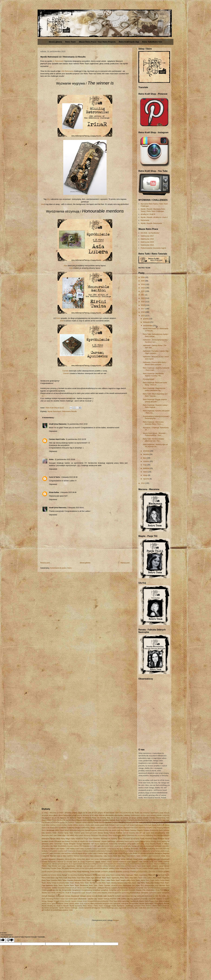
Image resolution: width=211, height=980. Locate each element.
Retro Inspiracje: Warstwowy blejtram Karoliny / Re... (153, 375)
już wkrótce (141, 846)
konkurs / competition (50, 851)
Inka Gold (53, 846)
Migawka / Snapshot (56, 859)
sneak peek (97, 893)
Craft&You (63, 828)
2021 (143, 295)
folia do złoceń (80, 841)
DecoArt (166, 828)
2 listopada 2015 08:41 (76, 508)
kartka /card (74, 849)
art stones (133, 818)
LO (139, 853)
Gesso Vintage (151, 841)
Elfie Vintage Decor (105, 835)
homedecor (122, 844)
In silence (166, 844)
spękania (118, 893)
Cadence (71, 823)
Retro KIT (152, 875)
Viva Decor (118, 901)
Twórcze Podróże (110, 899)
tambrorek (148, 896)
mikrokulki (68, 859)
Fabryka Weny (55, 839)
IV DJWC (94, 846)
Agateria (153, 813)
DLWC (95, 833)
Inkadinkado (62, 846)
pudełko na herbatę (49, 875)
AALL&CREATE (125, 813)
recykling (81, 875)
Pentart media (153, 868)
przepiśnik (159, 872)
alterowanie (109, 815)
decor (44, 830)
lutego (146, 475)
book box (145, 820)
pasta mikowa (70, 868)
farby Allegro (66, 839)
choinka (115, 823)
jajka (99, 846)
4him (117, 813)
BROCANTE (55, 823)
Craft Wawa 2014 (141, 825)
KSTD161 (121, 851)
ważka (44, 904)
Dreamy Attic (134, 833)
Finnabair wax (59, 841)
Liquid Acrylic (113, 853)
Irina (43, 204)
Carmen (65, 371)
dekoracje (81, 830)
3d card (88, 813)
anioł (148, 815)
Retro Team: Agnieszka (111, 878)
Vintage (50, 901)
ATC (64, 820)
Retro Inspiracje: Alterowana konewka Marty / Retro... (153, 423)
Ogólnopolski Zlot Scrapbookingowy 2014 (57, 864)
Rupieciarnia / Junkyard (96, 888)
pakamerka (120, 866)
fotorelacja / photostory (116, 841)
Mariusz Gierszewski (81, 856)
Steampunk (75, 896)
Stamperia (145, 893)
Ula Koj (130, 899)
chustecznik (131, 823)
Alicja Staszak (99, 815)
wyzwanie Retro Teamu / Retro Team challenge (151, 906)
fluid (72, 841)
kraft (65, 851)
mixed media (138, 859)
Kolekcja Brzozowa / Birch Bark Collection (140, 849)
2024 (143, 284)
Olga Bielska (52, 866)
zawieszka (131, 908)
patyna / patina (108, 868)
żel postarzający (57, 910)
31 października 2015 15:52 (77, 424)
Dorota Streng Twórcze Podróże (110, 833)
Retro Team (71, 42)
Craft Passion (120, 825)
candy (96, 823)
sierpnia (146, 454)
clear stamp (147, 823)
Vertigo (44, 901)
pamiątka (128, 866)
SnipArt (104, 893)
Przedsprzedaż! (149, 379)
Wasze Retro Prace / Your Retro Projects (97, 42)
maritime (70, 856)
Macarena (158, 853)
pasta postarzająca (82, 868)
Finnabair (96, 839)
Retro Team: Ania (126, 878)
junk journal (123, 846)
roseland (68, 888)
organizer (86, 866)
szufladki (118, 896)
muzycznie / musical (55, 862)
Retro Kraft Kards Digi (129, 42)
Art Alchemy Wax (104, 818)
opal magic (62, 866)
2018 (143, 305)
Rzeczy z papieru (111, 888)
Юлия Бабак (54, 492)
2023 (143, 288)
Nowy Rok (153, 862)
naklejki (98, 862)
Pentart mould (164, 868)
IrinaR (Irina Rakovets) (58, 424)
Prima (74, 872)
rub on (74, 888)
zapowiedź (122, 908)
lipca (145, 458)
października (148, 326)
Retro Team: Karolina (50, 880)
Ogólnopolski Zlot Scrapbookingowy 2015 (88, 864)
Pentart (133, 868)
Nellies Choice (107, 862)
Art (55, 818)
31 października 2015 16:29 (76, 439)
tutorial (100, 899)
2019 (143, 302)
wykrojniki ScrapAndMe (130, 904)
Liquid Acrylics (123, 853)
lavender (68, 853)
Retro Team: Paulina (61, 885)
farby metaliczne (77, 839)
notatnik (116, 862)
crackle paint (89, 825)
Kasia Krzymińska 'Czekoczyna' (104, 849)
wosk (77, 904)
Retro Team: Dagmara (161, 878)
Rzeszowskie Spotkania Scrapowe (131, 888)
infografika (45, 846)
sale (145, 888)
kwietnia (146, 468)
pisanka (50, 872)
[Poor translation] (10, 940)
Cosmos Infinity (55, 825)
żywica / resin (68, 910)
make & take (61, 856)
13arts (80, 813)
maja (145, 465)
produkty (119, 872)
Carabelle (108, 823)
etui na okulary (140, 835)
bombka (138, 820)
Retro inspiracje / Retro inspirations (134, 875)
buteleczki (64, 823)
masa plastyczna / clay (98, 856)
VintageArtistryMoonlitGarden (98, 901)
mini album (86, 859)
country (64, 825)
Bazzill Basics (77, 820)
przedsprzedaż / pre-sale (146, 872)
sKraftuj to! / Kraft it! (148, 214)
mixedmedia (148, 859)
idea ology (140, 844)
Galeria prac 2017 (147, 236)
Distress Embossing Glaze (153, 830)
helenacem (104, 844)
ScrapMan (113, 890)
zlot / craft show (140, 908)
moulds (44, 862)
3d (84, 813)
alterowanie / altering (122, 815)
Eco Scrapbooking (158, 833)
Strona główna (55, 42)
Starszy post (125, 563)
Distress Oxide (51, 833)
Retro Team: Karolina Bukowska (70, 880)
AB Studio (135, 813)
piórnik (44, 872)
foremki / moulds (101, 841)
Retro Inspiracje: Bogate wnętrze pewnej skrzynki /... (155, 401)
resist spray (106, 875)
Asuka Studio (57, 820)
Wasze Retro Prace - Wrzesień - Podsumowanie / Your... (155, 434)
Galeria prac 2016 (147, 239)
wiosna (72, 904)
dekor (57, 830)
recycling (73, 875)
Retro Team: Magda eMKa (121, 880)
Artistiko (152, 818)
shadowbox (150, 890)
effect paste (79, 835)
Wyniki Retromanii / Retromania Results (62, 411)
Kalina (53, 849)
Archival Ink (49, 818)
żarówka (156, 908)
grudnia (146, 319)
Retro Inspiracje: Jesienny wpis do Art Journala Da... (155, 446)
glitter (51, 844)
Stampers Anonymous (56, 896)
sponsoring (126, 893)
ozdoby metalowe (109, 866)
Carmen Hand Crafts (57, 439)
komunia (166, 849)
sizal (49, 893)
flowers (68, 841)
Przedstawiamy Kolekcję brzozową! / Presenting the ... (156, 417)
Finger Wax (88, 839)
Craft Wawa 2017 (52, 828)
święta (127, 896)
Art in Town (115, 818)
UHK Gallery (122, 899)
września (147, 451)
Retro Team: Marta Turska (155, 880)
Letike (90, 853)
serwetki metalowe (129, 890)
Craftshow (100, 828)
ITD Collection (84, 846)
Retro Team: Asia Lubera (143, 878)
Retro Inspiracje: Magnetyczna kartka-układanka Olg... (154, 389)
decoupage (50, 830)
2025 (143, 281)
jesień (107, 846)
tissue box (64, 899)
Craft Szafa (130, 825)
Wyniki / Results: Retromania (151, 223)
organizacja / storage (74, 866)
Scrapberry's (77, 890)
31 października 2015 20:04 (65, 459)
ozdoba (99, 866)
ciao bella (139, 823)
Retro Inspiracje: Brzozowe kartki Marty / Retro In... (155, 384)
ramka (59, 875)
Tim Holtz (162, 896)
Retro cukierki (115, 875)
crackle (70, 825)
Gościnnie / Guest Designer (65, 844)
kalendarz (158, 846)
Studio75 (111, 896)
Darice (136, 828)
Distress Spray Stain (65, 833)
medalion (144, 856)
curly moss (108, 828)
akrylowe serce (47, 815)
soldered (111, 893)
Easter (148, 833)
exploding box (151, 835)
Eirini (58, 318)
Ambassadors (135, 815)
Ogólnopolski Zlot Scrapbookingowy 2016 (118, 864)
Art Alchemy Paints (74, 818)
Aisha (51, 459)
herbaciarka (113, 844)
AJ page (160, 813)
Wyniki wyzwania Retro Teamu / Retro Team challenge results (93, 906)
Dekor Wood (64, 830)
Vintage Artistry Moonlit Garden (65, 901)
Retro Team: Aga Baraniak (91, 878)
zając (116, 908)
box (164, 820)
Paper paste (141, 866)
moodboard (165, 859)
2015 (143, 316)
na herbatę (68, 862)
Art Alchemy (62, 818)
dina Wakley (125, 830)
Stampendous (135, 893)
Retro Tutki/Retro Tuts (152, 42)
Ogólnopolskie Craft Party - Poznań (147, 864)
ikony (147, 844)
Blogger (116, 920)
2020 (143, 298)
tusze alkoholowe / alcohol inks (85, 899)
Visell (111, 901)
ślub (123, 896)
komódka (159, 849)
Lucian (143, 853)
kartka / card (65, 849)
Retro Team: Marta (138, 880)
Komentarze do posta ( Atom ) (61, 568)
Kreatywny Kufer (111, 851)
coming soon (165, 823)
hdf (92, 844)
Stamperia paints (155, 893)
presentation (58, 872)
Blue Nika (127, 820)
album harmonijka (65, 815)
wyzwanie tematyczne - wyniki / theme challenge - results (63, 908)
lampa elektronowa (162, 851)
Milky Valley (77, 859)
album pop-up (77, 815)
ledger (85, 853)
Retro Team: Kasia (89, 880)
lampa (153, 851)
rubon (84, 888)
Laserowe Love (59, 853)
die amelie (113, 830)
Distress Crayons (137, 830)
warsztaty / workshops (130, 901)
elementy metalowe (91, 835)
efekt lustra (53, 835)
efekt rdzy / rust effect (66, 835)
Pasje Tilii (60, 868)
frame (127, 841)
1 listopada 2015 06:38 (69, 477)
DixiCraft (88, 833)
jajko (103, 846)
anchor (144, 815)
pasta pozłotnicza (96, 868)
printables (105, 872)
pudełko (166, 872)
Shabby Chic (141, 890)
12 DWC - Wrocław (64, 813)
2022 (143, 291)
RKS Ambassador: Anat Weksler (153, 885)
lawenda (74, 853)
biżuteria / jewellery (102, 820)
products (112, 872)
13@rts (74, 813)
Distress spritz (79, 833)
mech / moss (135, 856)
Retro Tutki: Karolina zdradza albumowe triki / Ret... (153, 440)
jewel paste (114, 846)
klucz (121, 849)
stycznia (146, 479)
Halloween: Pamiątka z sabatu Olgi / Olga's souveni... (156, 352)
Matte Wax (117, 856)
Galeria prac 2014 (147, 245)
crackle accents (79, 825)
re (69, 875)
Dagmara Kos (128, 828)
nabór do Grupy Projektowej (83, 862)
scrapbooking (87, 890)
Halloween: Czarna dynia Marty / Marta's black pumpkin (155, 363)
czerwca (146, 461)
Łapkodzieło (150, 853)
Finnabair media (151, 839)
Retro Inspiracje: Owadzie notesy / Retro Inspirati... (155, 406)
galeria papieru (135, 841)
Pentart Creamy (142, 868)
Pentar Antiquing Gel (122, 868)
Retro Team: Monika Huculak (91, 883)
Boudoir (159, 820)
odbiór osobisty (164, 862)
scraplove (105, 890)
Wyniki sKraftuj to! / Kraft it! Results (55, 906)
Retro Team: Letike (103, 880)
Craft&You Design (73, 828)
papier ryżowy (164, 866)
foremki (91, 841)
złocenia (150, 908)
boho (133, 820)
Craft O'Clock (110, 825)
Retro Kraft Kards (163, 875)
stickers (95, 896)
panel (134, 866)
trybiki (71, 899)
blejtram (112, 820)
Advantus (146, 813)
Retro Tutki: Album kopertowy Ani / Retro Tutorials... (155, 395)
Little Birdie (133, 853)
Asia (65, 266)
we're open (51, 904)
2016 (143, 312)
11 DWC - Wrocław (49, 813)
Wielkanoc (60, 904)
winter (66, 904)
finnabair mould (164, 839)
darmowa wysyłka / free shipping (151, 828)
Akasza (167, 813)
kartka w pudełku (86, 849)
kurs (127, 851)
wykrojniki (117, 904)
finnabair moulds (48, 841)
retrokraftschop (116, 885)
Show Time (159, 890)
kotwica (61, 851)
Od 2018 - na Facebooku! (150, 233)
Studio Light (102, 896)
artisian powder (143, 818)
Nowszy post (45, 563)
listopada (147, 322)
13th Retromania (67, 71)
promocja (126, 872)
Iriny (48, 199)
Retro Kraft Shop (65, 878)
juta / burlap (132, 846)
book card (152, 820)
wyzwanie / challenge (125, 906)
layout (80, 853)
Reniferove (97, 875)
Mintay (123, 859)
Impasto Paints (155, 844)
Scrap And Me (56, 890)
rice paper (136, 885)
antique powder (156, 815)
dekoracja (73, 830)
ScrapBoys (96, 890)
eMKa (124, 835)
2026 (143, 277)
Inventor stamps (73, 846)
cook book (45, 825)
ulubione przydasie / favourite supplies (148, 899)
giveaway (45, 844)
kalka (58, 849)
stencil (89, 896)
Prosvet (133, 872)
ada (141, 813)
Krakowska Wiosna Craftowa (78, 851)
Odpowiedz (53, 431)
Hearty (97, 844)
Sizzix (53, 893)
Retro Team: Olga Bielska (150, 883)
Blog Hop (119, 820)
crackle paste (99, 825)
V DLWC (166, 899)
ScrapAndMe (67, 890)
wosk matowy (85, 904)
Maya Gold (126, 856)
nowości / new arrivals (140, 862)
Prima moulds (95, 872)
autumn (69, 820)
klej (118, 849)
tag (135, 896)
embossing (117, 835)
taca (132, 896)
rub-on (80, 888)
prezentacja (67, 872)
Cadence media (81, 823)
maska (110, 856)
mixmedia (157, 859)
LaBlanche (146, 851)
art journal (124, 818)
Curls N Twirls (54, 477)
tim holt (155, 896)
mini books (95, 859)
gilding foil (166, 841)
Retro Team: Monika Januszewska (114, 883)
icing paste (132, 844)
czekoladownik (117, 828)
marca (146, 472)
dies (119, 830)
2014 (143, 483)
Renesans (88, 875)
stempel (83, 896)
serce (119, 890)
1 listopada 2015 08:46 (68, 492)
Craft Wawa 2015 (154, 825)
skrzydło (89, 893)
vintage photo (82, 901)
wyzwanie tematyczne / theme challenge (99, 908)
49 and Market (109, 813)
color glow (156, 823)
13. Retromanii (58, 61)
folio (87, 841)
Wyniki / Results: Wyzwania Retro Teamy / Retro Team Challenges (153, 210)
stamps (68, 896)
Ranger (65, 875)
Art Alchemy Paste (89, 818)
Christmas (122, 823)
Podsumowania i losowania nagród (153, 248)
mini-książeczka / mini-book (110, 859)
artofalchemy (161, 818)
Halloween (87, 844)
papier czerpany (152, 866)
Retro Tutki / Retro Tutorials (99, 885)
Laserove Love (47, 853)
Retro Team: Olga (134, 883)
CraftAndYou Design (88, 828)
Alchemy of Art (88, 815)
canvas (102, 823)
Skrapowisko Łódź (78, 893)
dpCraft (126, 833)
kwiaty (131, 851)
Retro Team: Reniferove (79, 885)
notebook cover (125, 862)
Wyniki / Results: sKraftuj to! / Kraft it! (154, 217)
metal (163, 856)
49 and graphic (97, 813)
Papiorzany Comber (49, 868)
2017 (143, 309)
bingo (92, 820)
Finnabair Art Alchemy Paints (112, 839)
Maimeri (53, 856)
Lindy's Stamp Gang (100, 853)
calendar (90, 823)
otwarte (93, 866)
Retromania (145, 220)
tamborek (140, 896)
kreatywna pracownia (97, 851)
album (56, 815)
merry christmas (154, 856)
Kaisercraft (150, 846)
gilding (159, 841)
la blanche (138, 851)
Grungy (79, 844)
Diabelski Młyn (103, 830)
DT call (142, 833)
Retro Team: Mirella (72, 883)
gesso (143, 841)
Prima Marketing (83, 872)
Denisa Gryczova (91, 830)
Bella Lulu (86, 820)
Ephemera (130, 835)
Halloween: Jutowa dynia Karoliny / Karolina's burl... (156, 341)
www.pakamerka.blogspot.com (101, 904)
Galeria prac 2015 (147, 242)
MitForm (129, 859)
